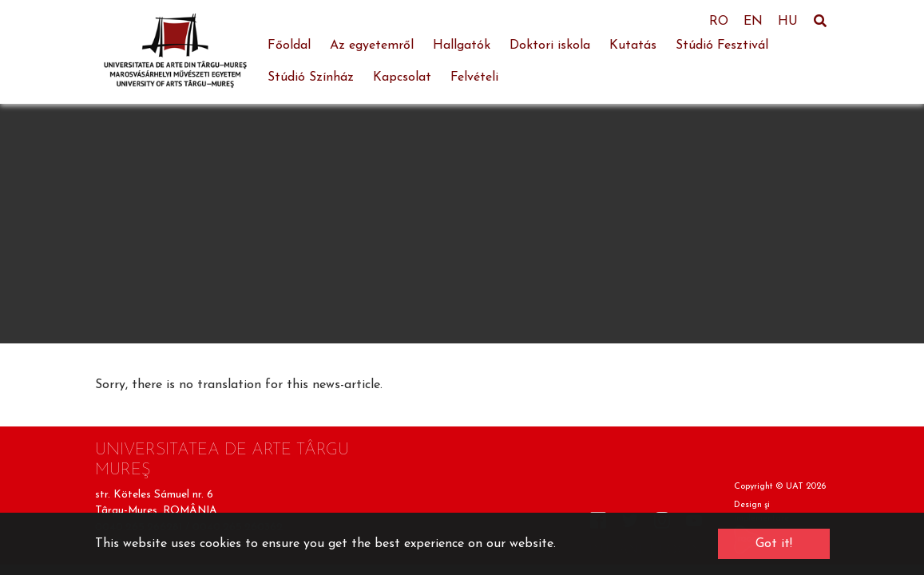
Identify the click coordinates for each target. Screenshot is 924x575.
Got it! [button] (774, 544)
